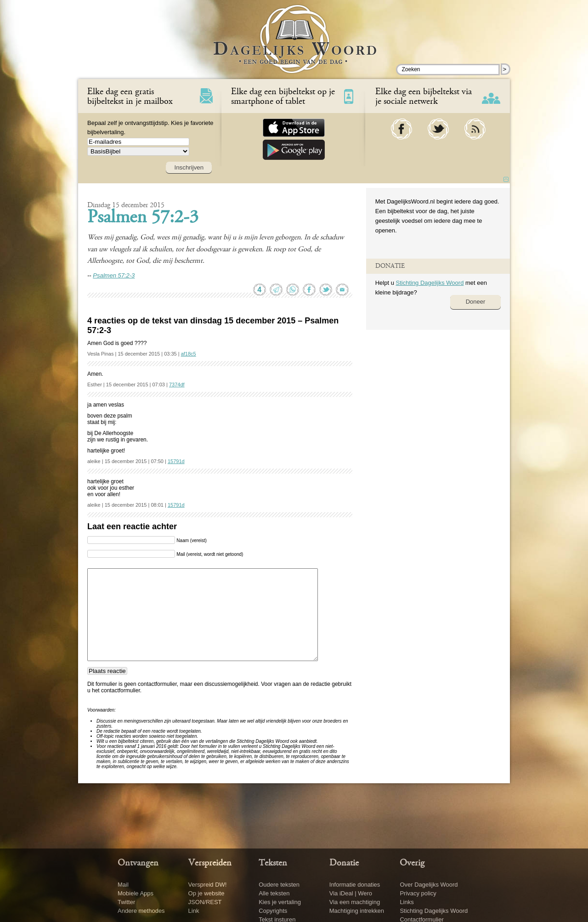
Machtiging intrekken (357, 911)
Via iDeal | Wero (351, 893)
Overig (412, 863)
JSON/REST (205, 902)
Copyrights (273, 911)
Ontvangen (138, 863)
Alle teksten (274, 893)
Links (407, 902)
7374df (177, 385)
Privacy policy (418, 893)
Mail (123, 885)
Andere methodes (141, 911)
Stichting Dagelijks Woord (430, 283)
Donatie (344, 863)
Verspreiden (210, 863)
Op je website (206, 893)
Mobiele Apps (136, 893)
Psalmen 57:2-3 (143, 218)
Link (194, 911)
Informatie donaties (355, 885)
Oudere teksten (279, 885)
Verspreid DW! (208, 885)
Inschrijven (189, 167)
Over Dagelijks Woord (429, 885)
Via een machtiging (355, 902)
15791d (176, 461)
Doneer (476, 302)
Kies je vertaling (280, 902)
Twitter (126, 902)
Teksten (273, 863)
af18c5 (189, 354)
